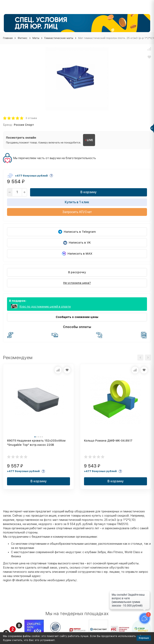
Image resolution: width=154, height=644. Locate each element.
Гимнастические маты (59, 38)
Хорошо (144, 638)
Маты (36, 38)
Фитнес (23, 38)
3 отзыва (31, 118)
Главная (8, 38)
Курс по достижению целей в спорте (45, 307)
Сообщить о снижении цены (77, 317)
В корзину (89, 192)
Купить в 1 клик (77, 202)
